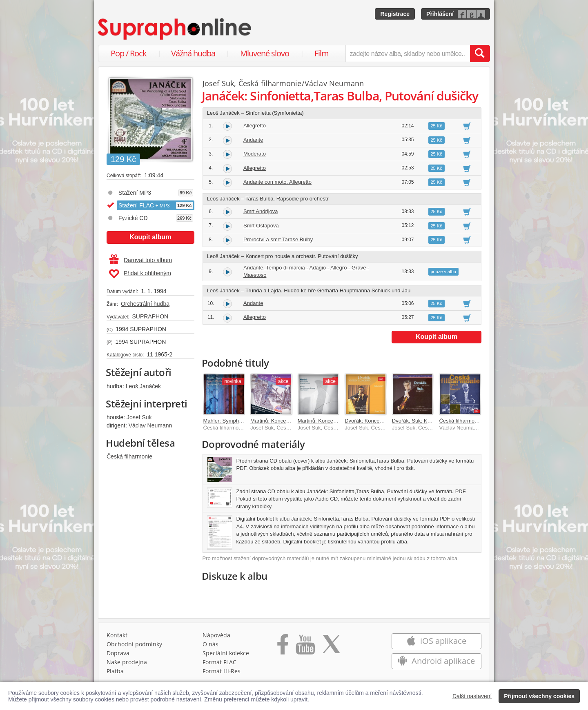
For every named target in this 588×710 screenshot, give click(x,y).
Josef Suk (139, 417)
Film (322, 53)
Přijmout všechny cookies (539, 696)
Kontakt (117, 635)
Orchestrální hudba (145, 304)
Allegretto (255, 126)
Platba (115, 671)
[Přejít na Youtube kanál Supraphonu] (305, 647)
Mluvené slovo (265, 53)
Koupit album (150, 237)
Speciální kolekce (226, 653)
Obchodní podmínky (134, 644)
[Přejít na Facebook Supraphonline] (283, 647)
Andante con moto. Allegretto (277, 182)
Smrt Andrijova (261, 211)
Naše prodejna (127, 662)
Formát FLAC (219, 662)
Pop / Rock (129, 53)
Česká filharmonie (129, 456)
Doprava (118, 653)
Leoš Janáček (143, 386)
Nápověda (216, 635)
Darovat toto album (141, 260)
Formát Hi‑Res (222, 671)
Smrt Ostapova (261, 226)
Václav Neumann (150, 425)
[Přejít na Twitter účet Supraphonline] (331, 647)
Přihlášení (440, 14)
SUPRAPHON (150, 316)
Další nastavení (472, 696)
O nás (210, 644)
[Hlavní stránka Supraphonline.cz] (175, 29)
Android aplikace (436, 661)
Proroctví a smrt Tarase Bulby (278, 239)
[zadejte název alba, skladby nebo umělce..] (408, 53)
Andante (253, 140)
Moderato (255, 154)
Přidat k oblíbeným (140, 274)
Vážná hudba (193, 53)
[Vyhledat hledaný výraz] (480, 53)
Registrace (395, 14)
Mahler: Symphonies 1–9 (233, 421)
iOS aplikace (436, 641)
